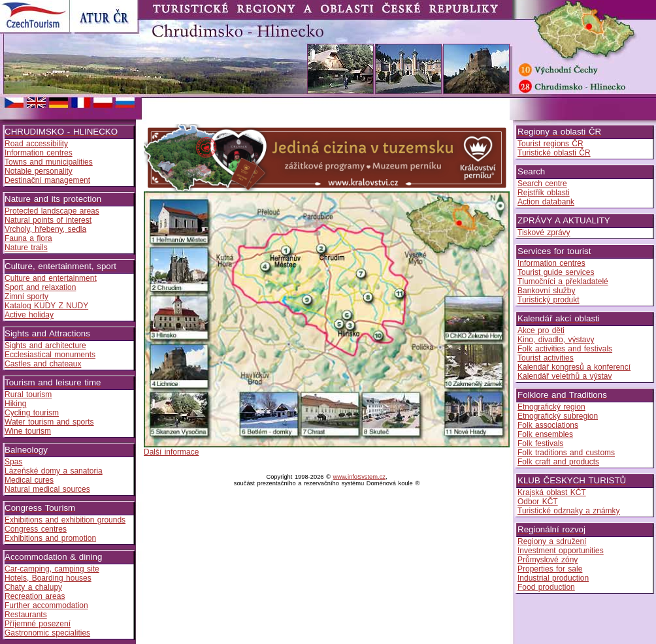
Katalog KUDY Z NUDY (46, 306)
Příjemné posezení (38, 624)
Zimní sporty (26, 297)
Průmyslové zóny (548, 560)
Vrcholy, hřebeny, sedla (45, 229)
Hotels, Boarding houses (48, 578)
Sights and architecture (45, 346)
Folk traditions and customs (566, 453)
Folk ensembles (545, 434)
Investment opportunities (561, 551)
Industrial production (553, 578)
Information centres (39, 153)
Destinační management (47, 180)
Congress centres (36, 529)
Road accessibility (36, 144)
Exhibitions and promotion (50, 538)
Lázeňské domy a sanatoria (54, 471)
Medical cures (29, 480)
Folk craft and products (558, 462)
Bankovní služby (546, 291)
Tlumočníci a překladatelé (563, 282)
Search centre (542, 184)
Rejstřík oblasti (544, 193)
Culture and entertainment (51, 278)
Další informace (171, 452)
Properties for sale (550, 569)
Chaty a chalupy (33, 587)
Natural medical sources (47, 489)
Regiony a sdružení (552, 541)
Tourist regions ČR (550, 144)
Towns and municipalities (49, 162)
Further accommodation (46, 605)
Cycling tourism (32, 413)
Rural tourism (28, 394)
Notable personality (39, 171)
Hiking (15, 404)
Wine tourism (28, 431)
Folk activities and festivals (565, 349)
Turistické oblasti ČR (554, 153)
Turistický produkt (549, 300)
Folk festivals (540, 443)
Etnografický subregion (558, 416)
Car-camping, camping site (52, 569)
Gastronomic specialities (47, 633)
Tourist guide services (556, 272)
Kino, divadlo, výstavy (556, 340)
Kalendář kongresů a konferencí (574, 367)
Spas (13, 462)
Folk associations (548, 425)
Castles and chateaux (43, 364)
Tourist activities (546, 358)
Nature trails (26, 248)
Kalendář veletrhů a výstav (565, 376)
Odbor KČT (538, 502)
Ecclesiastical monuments (50, 355)
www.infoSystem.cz (359, 477)
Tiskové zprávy (544, 233)
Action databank (546, 202)
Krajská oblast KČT (552, 492)
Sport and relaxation (40, 287)
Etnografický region (551, 407)
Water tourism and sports (49, 422)
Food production (546, 587)
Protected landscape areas (52, 211)
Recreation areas (35, 596)
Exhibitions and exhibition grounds (65, 520)
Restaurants (26, 615)
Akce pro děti (541, 330)
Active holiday (29, 315)
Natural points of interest (48, 220)
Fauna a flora (28, 238)
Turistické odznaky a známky (569, 511)
